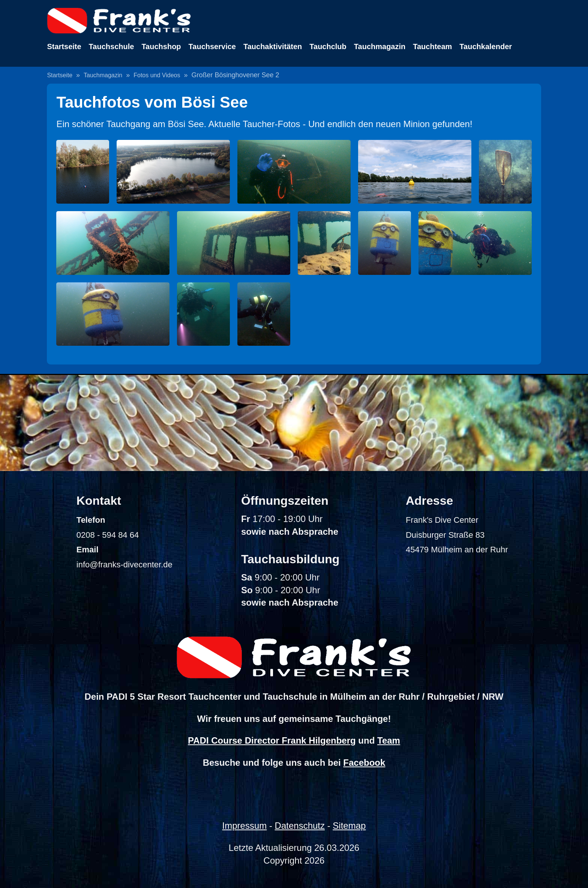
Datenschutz (300, 826)
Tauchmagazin (380, 46)
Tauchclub (328, 46)
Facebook (364, 763)
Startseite (64, 46)
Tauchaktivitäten (273, 46)
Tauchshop (161, 46)
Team (389, 740)
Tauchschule (112, 46)
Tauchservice (212, 46)
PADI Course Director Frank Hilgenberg (272, 740)
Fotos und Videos (157, 75)
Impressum (245, 826)
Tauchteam (432, 46)
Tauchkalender (486, 46)
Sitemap (349, 826)
